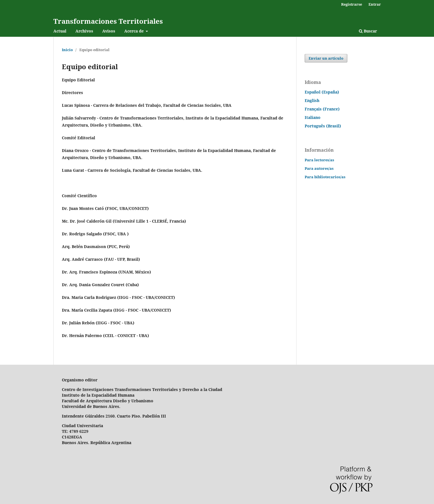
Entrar (375, 4)
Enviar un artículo (326, 58)
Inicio (67, 50)
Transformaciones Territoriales (108, 21)
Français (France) (322, 109)
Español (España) (322, 92)
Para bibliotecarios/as (325, 177)
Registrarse (352, 4)
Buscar (368, 31)
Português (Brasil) (323, 126)
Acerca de (135, 31)
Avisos (109, 31)
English (312, 100)
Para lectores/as (319, 160)
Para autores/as (319, 168)
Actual (60, 31)
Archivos (84, 31)
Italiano (313, 117)
